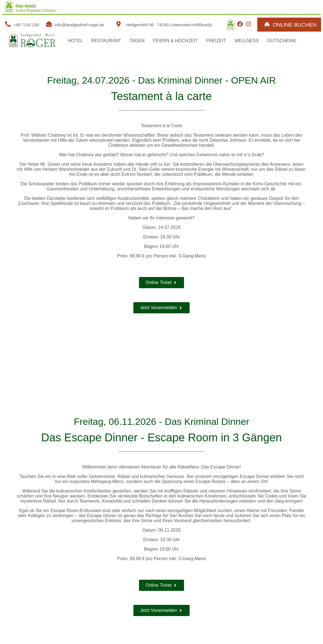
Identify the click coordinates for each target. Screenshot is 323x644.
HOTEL (75, 41)
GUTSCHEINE (282, 41)
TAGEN (137, 41)
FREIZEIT (216, 41)
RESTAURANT (106, 41)
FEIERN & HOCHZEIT (175, 41)
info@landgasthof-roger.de (79, 25)
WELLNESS (247, 41)
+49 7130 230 (26, 25)
